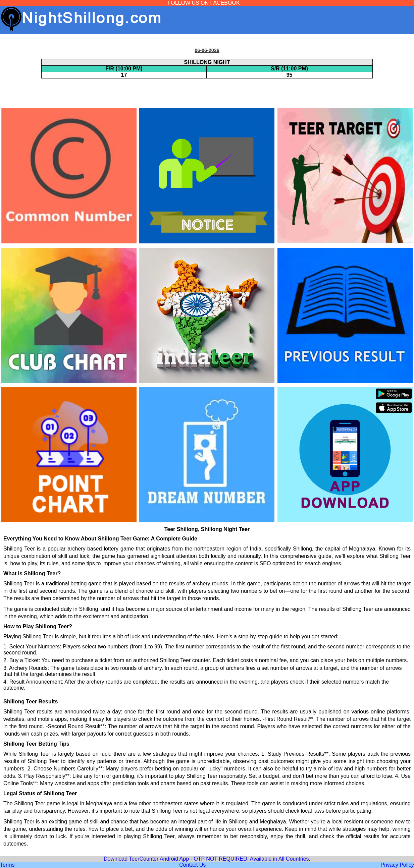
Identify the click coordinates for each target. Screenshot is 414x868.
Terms (7, 865)
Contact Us (192, 865)
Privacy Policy (397, 865)
